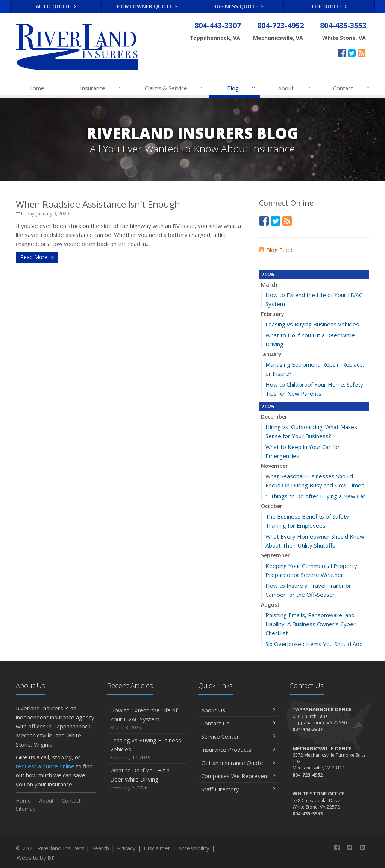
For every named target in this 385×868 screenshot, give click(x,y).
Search (100, 848)
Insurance (101, 88)
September (275, 555)
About (295, 88)
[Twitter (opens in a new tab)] (352, 53)
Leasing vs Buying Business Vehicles (312, 324)
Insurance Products (238, 750)
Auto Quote (56, 6)
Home (36, 88)
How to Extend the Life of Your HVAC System (147, 719)
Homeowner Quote (147, 6)
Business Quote (238, 6)
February (273, 314)
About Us (238, 710)
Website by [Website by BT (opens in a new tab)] (36, 857)
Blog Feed (276, 250)
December (274, 417)
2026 (268, 274)
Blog (242, 88)
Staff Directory (238, 789)
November (274, 466)
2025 (268, 406)
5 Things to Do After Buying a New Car (315, 496)
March (269, 285)
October (272, 506)
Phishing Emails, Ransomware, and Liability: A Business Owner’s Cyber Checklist (311, 624)
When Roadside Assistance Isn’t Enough (98, 204)
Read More (37, 257)
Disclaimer (157, 848)
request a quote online (45, 766)
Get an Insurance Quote (238, 763)
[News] (362, 53)
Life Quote (330, 6)
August (270, 605)
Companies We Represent (238, 776)
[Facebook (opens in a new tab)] (342, 53)
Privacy (126, 848)
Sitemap (26, 809)
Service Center (238, 736)
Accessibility (194, 848)
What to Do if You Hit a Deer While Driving (147, 779)
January (271, 354)
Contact (352, 88)
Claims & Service (175, 88)
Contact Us (238, 723)
